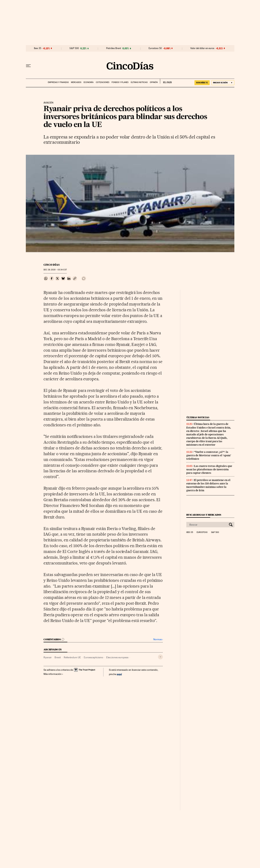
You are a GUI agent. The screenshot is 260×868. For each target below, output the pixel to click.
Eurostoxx (202, 532)
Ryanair (48, 657)
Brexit (58, 657)
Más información (53, 674)
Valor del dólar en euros (202, 48)
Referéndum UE (72, 657)
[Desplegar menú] (28, 66)
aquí (119, 674)
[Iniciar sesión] (223, 83)
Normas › (158, 639)
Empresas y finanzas (58, 82)
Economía (89, 82)
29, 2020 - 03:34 (55, 270)
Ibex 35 (38, 48)
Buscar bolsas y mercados (204, 515)
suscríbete (202, 83)
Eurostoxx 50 (155, 48)
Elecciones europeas (117, 657)
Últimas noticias (139, 82)
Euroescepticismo (94, 657)
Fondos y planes (120, 82)
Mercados (76, 82)
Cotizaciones (103, 82)
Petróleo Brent (114, 48)
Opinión (154, 82)
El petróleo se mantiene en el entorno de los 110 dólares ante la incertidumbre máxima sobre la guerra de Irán (208, 485)
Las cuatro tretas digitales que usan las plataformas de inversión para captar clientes (209, 469)
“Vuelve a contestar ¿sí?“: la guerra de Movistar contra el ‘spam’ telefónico (209, 455)
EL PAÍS (166, 81)
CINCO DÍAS (52, 265)
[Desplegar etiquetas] (160, 657)
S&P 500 (74, 48)
